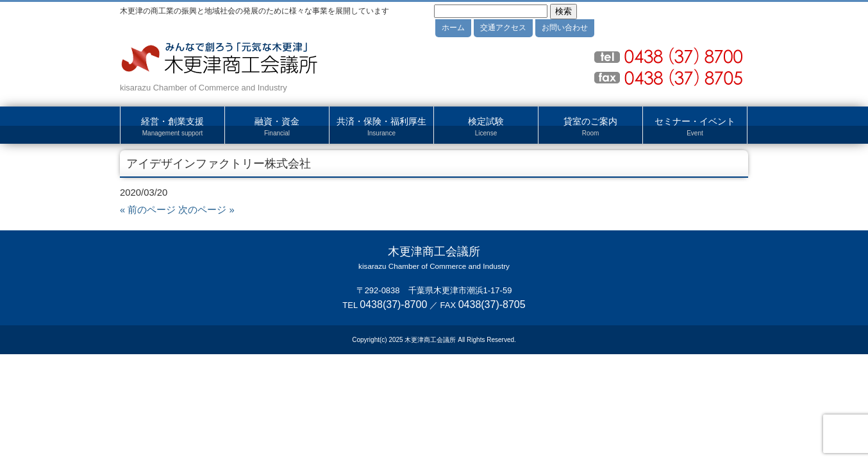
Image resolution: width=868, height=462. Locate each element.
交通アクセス (503, 28)
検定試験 (486, 127)
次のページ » (206, 210)
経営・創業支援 (172, 127)
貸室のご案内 (590, 127)
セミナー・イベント (695, 127)
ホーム (453, 28)
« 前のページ (148, 210)
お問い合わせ (565, 28)
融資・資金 (277, 127)
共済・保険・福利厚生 (381, 127)
